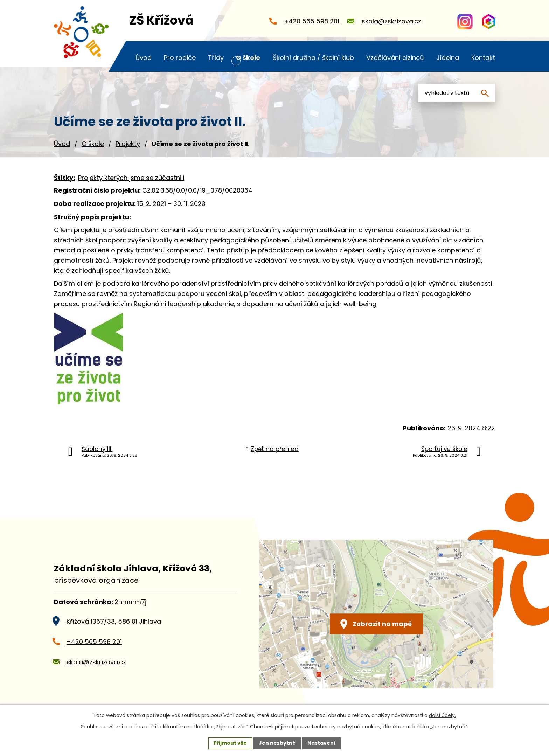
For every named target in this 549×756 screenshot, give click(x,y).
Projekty (128, 144)
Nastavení (321, 743)
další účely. (442, 715)
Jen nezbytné (277, 743)
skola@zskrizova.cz (96, 662)
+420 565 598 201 (94, 642)
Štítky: (64, 178)
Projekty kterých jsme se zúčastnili (131, 178)
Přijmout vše (230, 743)
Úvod (62, 144)
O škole (93, 144)
